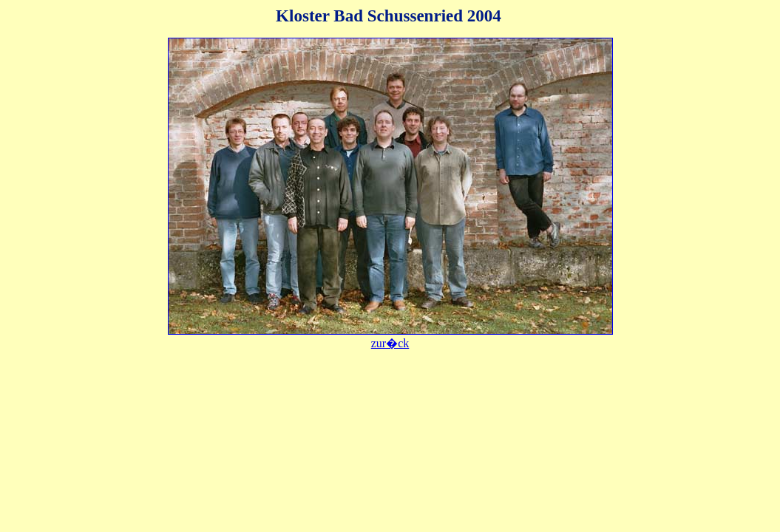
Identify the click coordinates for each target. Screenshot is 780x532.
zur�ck (390, 343)
